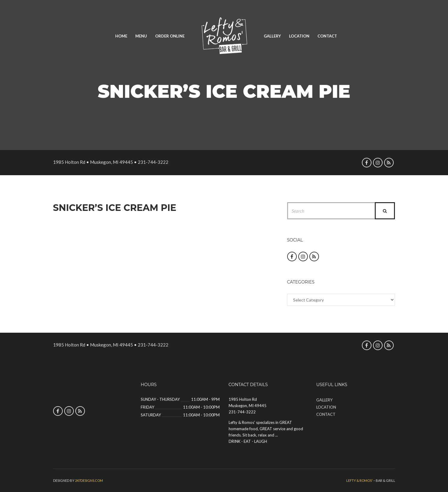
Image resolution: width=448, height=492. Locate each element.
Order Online (170, 36)
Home (121, 36)
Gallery (272, 36)
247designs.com (89, 480)
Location (299, 36)
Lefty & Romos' (359, 480)
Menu (141, 36)
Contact (327, 36)
